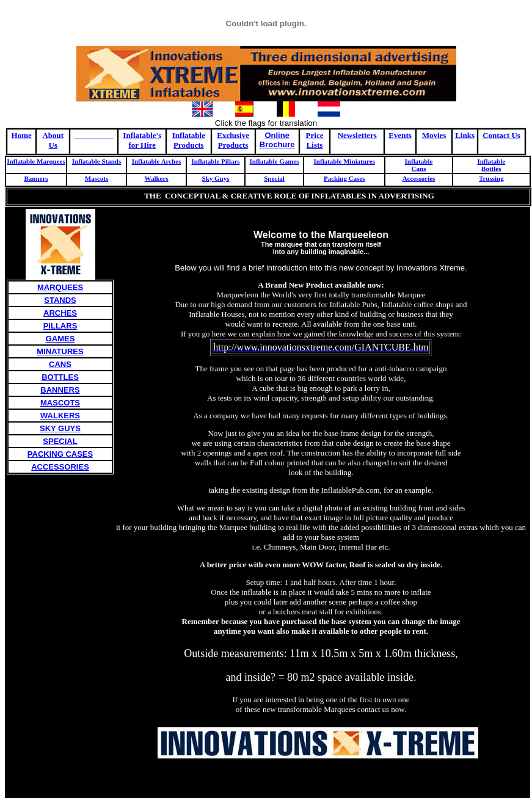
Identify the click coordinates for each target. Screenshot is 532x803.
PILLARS (60, 326)
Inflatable (419, 161)
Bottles (491, 169)
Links (465, 135)
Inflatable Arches (157, 161)
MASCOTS (60, 403)
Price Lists (315, 140)
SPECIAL (60, 441)
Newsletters (357, 135)
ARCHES (60, 313)
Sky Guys (216, 178)
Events (400, 135)
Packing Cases (344, 178)
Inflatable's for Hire (142, 140)
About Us (53, 140)
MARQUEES (60, 287)
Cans (419, 169)
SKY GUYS (60, 428)
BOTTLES (60, 377)
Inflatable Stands (97, 161)
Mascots (97, 178)
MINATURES (60, 351)
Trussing (491, 178)
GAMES (60, 339)
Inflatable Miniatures (344, 161)
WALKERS (60, 416)
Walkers (156, 178)
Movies (434, 135)
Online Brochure (277, 140)
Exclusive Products (233, 140)
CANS (60, 364)
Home (22, 135)
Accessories (419, 178)
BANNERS (60, 390)
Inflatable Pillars (215, 161)
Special (274, 178)
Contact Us (501, 135)
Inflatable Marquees (36, 161)
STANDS (60, 300)
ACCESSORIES (60, 467)
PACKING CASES (60, 454)
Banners (36, 178)
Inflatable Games (275, 161)
